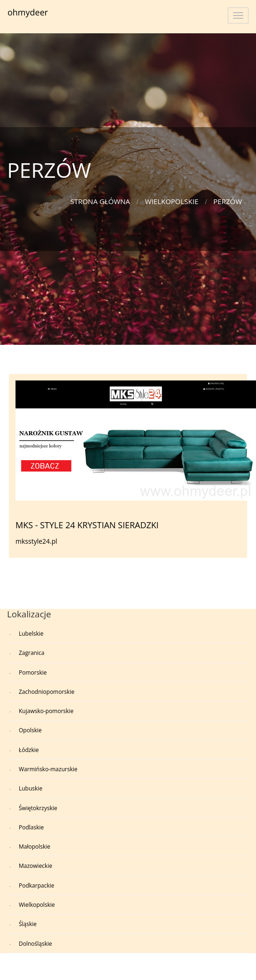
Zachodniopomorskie (47, 692)
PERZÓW (228, 201)
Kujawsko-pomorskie (46, 711)
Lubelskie (31, 634)
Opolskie (30, 730)
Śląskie (28, 924)
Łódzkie (29, 750)
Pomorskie (33, 672)
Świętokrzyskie (38, 808)
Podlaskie (31, 827)
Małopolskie (35, 847)
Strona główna (100, 201)
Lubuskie (31, 788)
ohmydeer (28, 12)
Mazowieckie (35, 866)
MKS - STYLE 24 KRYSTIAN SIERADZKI (87, 525)
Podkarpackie (37, 885)
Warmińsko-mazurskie (48, 769)
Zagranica (31, 653)
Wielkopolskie (172, 201)
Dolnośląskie (35, 944)
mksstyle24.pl (36, 541)
